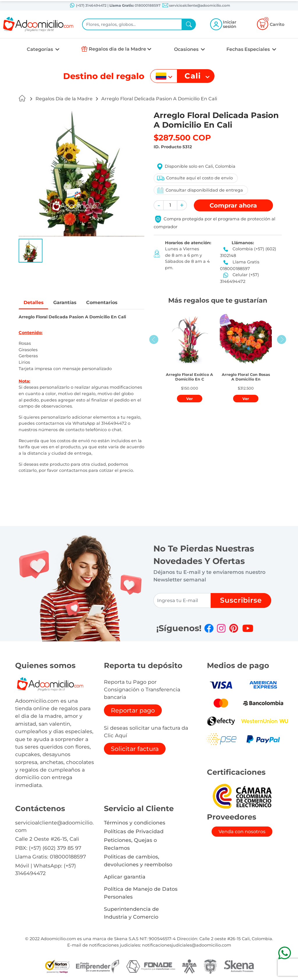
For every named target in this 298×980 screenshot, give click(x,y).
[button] (31, 251)
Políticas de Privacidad (134, 831)
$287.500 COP (182, 138)
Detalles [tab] (34, 302)
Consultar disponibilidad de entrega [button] (200, 190)
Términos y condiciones (135, 823)
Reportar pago (133, 710)
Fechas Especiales (249, 49)
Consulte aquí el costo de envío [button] (195, 178)
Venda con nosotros (242, 832)
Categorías (40, 49)
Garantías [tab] (65, 302)
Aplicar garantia (125, 877)
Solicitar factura (135, 749)
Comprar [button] (233, 205)
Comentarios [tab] (102, 302)
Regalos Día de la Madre (64, 99)
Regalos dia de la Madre (117, 49)
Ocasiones (187, 49)
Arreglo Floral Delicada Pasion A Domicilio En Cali (159, 99)
